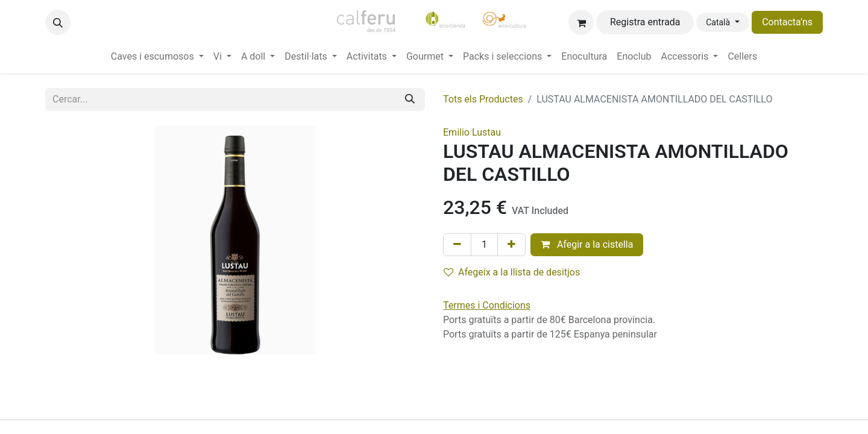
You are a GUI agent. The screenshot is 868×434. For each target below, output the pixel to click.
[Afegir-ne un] (511, 245)
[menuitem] (157, 57)
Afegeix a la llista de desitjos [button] (512, 272)
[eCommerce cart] (581, 22)
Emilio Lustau (472, 132)
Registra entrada (645, 22)
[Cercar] (410, 99)
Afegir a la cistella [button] (587, 244)
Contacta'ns (787, 22)
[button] (58, 22)
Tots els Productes (483, 99)
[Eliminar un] (457, 245)
